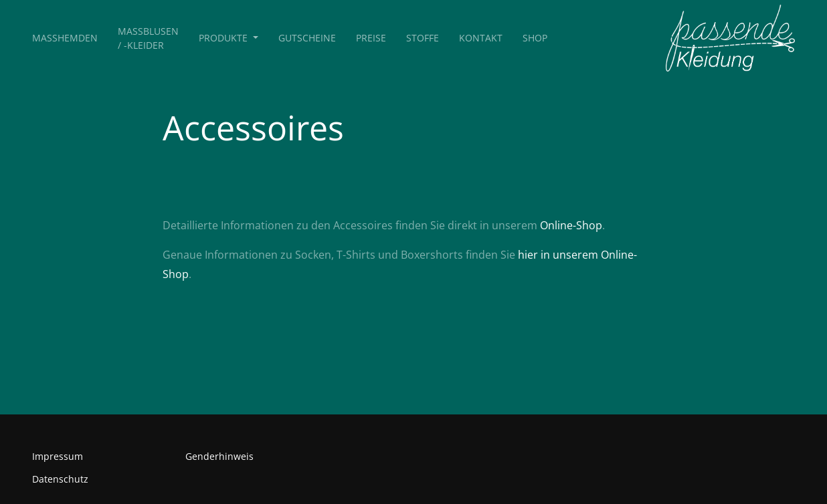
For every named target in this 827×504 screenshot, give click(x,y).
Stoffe (423, 38)
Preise (371, 38)
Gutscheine (307, 38)
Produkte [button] (224, 38)
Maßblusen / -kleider (148, 38)
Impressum (58, 456)
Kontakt (481, 38)
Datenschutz (60, 479)
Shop (535, 38)
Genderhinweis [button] (219, 456)
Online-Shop (571, 225)
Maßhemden (65, 38)
